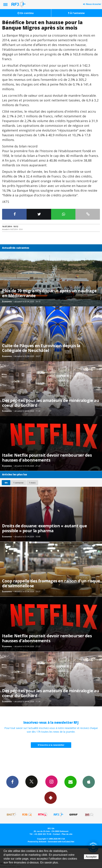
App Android (51, 798)
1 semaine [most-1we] (18, 483)
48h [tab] (6, 483)
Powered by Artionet (37, 842)
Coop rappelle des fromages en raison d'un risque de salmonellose (51, 583)
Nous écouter (94, 4)
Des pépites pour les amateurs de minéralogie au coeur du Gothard (51, 403)
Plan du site (67, 834)
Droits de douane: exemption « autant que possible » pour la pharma (44, 528)
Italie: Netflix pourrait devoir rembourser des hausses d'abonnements (47, 458)
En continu (26, 13)
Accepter (91, 857)
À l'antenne (76, 13)
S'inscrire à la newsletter (51, 745)
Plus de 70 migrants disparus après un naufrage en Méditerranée (49, 293)
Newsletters (71, 782)
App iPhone (89, 782)
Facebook (12, 782)
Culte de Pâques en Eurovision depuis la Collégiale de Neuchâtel (41, 348)
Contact (57, 834)
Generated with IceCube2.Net (61, 842)
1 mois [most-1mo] (32, 483)
